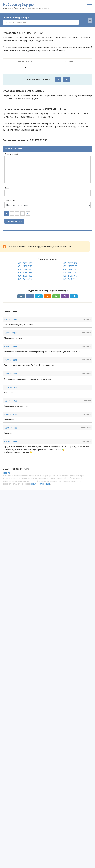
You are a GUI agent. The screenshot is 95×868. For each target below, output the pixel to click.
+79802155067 (10, 342)
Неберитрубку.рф (18, 5)
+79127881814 (25, 268)
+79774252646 (10, 315)
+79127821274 (70, 268)
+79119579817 (10, 329)
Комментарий (11, 150)
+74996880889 (10, 356)
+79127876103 (25, 259)
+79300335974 (10, 437)
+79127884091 (25, 265)
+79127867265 (70, 275)
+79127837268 (70, 262)
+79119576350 (10, 396)
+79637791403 (10, 424)
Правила (6, 468)
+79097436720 (10, 410)
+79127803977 (70, 271)
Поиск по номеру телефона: (17, 18)
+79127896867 (25, 271)
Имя (6, 184)
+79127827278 (25, 262)
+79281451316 (10, 383)
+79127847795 (70, 265)
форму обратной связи (40, 479)
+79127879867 (70, 259)
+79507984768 (10, 369)
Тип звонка (10, 196)
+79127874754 (25, 275)
